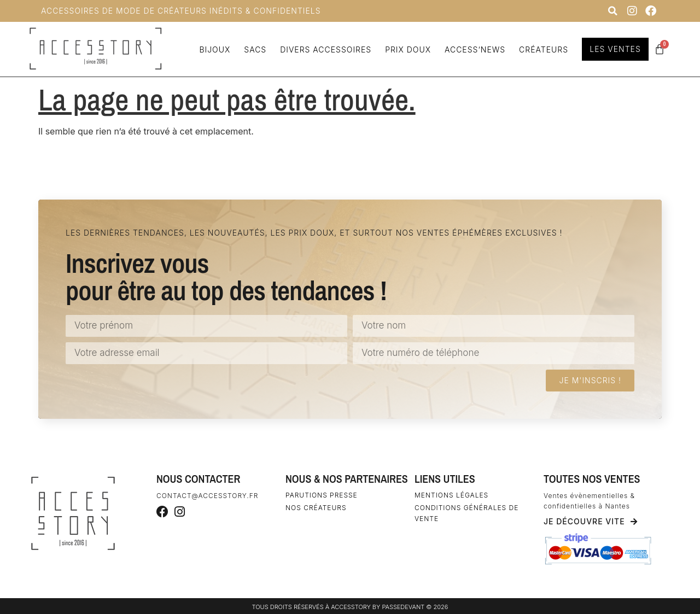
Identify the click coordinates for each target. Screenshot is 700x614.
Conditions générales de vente (466, 513)
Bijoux (213, 49)
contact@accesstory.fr (207, 496)
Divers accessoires (324, 49)
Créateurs (542, 49)
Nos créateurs (316, 508)
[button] (612, 11)
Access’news (473, 49)
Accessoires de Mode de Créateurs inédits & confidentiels (181, 11)
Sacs (253, 49)
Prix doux (406, 49)
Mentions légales (451, 495)
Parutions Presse (322, 495)
